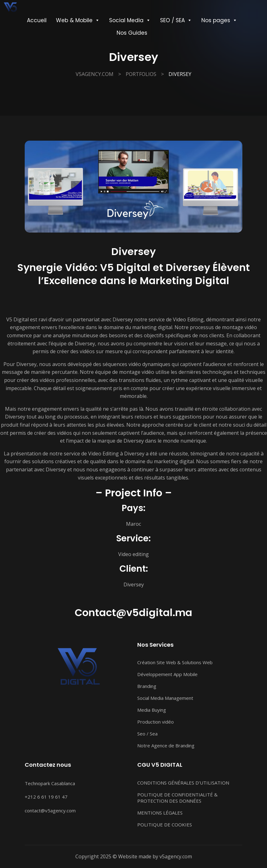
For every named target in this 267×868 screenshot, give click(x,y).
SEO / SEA (176, 20)
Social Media (130, 20)
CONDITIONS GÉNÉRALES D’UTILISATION (183, 783)
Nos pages (219, 20)
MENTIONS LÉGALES (160, 813)
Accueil (37, 20)
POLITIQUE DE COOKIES (165, 825)
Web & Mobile (78, 20)
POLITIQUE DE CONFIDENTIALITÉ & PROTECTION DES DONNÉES (177, 798)
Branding (147, 686)
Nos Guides (132, 33)
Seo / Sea (147, 734)
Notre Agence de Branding (166, 745)
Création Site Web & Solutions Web (175, 662)
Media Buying (152, 710)
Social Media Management (165, 698)
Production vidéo (156, 722)
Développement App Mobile (167, 674)
